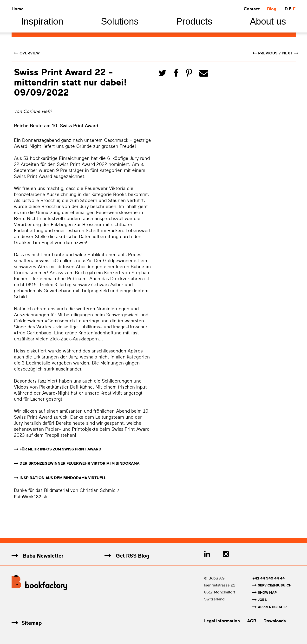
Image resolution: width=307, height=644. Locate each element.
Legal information (222, 620)
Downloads (275, 620)
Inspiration (42, 21)
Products (194, 21)
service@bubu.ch (272, 586)
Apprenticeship (269, 607)
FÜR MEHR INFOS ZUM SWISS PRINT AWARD (60, 449)
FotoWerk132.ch (31, 497)
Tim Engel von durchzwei (59, 243)
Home (18, 9)
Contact (252, 9)
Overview (27, 53)
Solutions (120, 21)
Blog (272, 9)
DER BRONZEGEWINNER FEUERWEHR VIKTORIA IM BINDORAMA (79, 464)
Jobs (260, 600)
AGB (252, 620)
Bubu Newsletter (37, 556)
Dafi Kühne (81, 387)
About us (268, 21)
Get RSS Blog (127, 556)
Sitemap (27, 622)
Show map (265, 593)
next (290, 53)
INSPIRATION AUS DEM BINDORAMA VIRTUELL (63, 478)
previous (266, 53)
